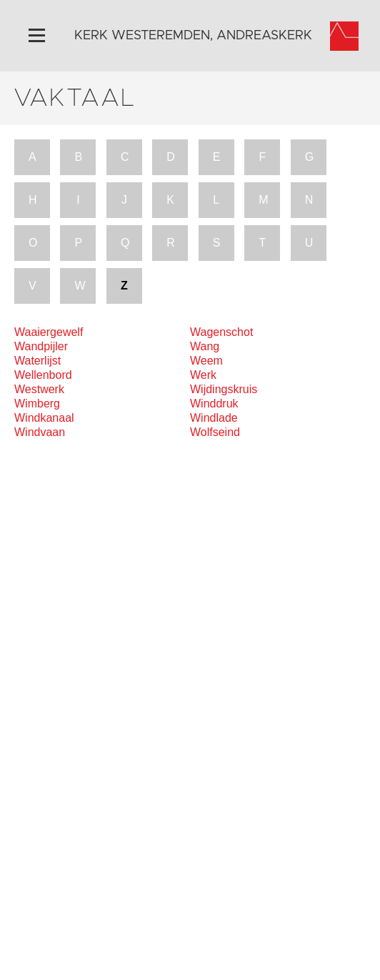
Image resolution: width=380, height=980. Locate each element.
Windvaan (40, 432)
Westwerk (39, 389)
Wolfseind (215, 432)
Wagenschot (221, 332)
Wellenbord (43, 375)
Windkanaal (44, 418)
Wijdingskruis (224, 389)
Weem (206, 361)
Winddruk (214, 404)
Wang (205, 346)
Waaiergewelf (49, 332)
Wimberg (37, 404)
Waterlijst (37, 361)
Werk (203, 375)
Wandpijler (41, 346)
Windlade (214, 418)
